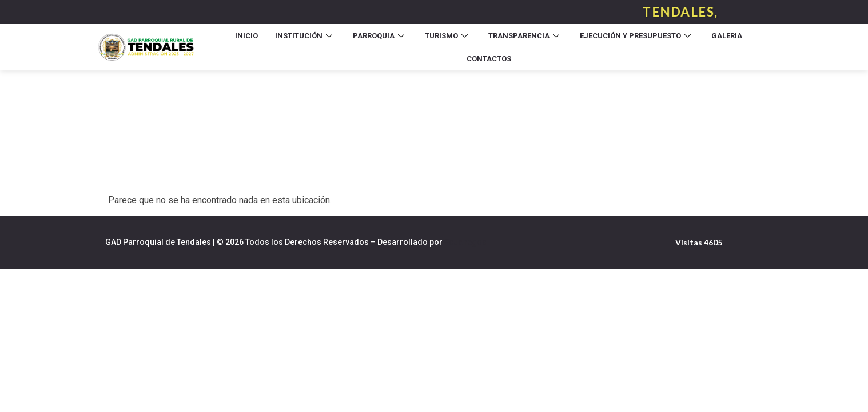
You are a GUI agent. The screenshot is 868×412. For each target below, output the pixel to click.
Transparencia (524, 36)
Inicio (246, 36)
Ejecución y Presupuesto (635, 36)
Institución (304, 36)
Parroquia (379, 36)
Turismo (446, 36)
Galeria (727, 36)
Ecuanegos (465, 242)
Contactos (489, 59)
